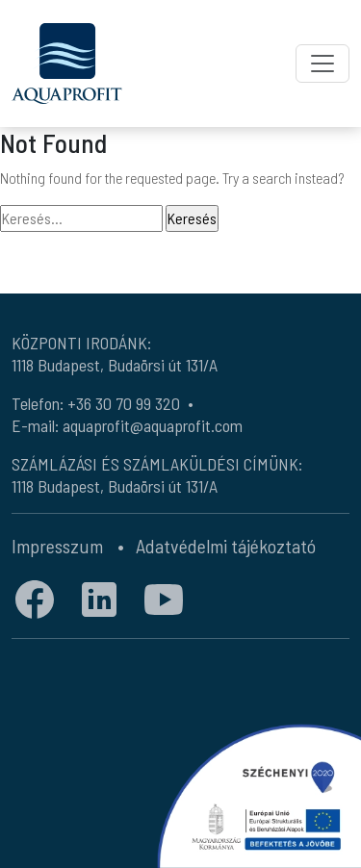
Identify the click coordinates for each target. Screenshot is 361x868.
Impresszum (57, 546)
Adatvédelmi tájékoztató (226, 546)
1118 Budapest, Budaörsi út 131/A (115, 365)
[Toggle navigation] (322, 64)
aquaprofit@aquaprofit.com (153, 425)
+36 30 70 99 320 (124, 403)
